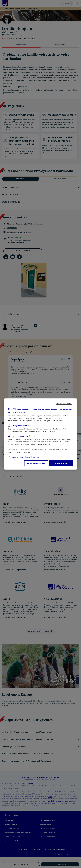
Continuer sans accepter (64, 403)
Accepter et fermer (61, 463)
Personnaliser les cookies (36, 463)
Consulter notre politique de (25, 457)
